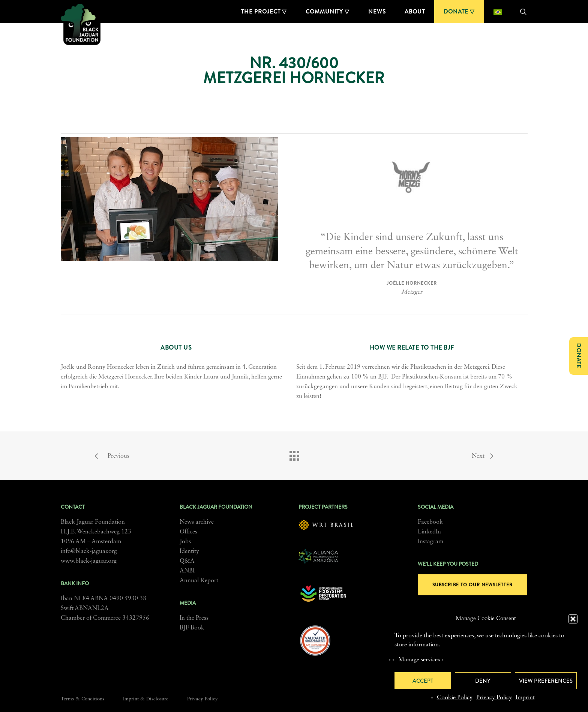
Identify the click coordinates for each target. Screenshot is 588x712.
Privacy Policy (494, 698)
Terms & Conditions (82, 699)
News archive (197, 522)
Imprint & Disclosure (146, 699)
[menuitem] (498, 12)
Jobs (185, 542)
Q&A (187, 561)
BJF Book (192, 628)
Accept (423, 681)
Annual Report (199, 581)
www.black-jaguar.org (89, 561)
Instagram (430, 542)
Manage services (419, 660)
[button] (573, 619)
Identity (189, 551)
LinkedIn (429, 532)
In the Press (194, 618)
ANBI (187, 571)
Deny (483, 681)
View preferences (546, 681)
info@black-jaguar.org (89, 551)
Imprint (525, 698)
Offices (188, 532)
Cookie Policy (455, 698)
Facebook (430, 522)
